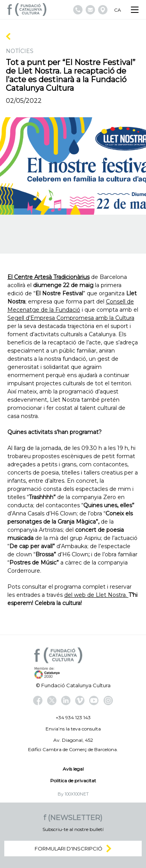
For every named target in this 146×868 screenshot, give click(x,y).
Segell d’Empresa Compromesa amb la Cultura (71, 318)
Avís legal (73, 769)
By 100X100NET (73, 794)
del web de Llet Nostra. (96, 595)
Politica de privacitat (73, 781)
